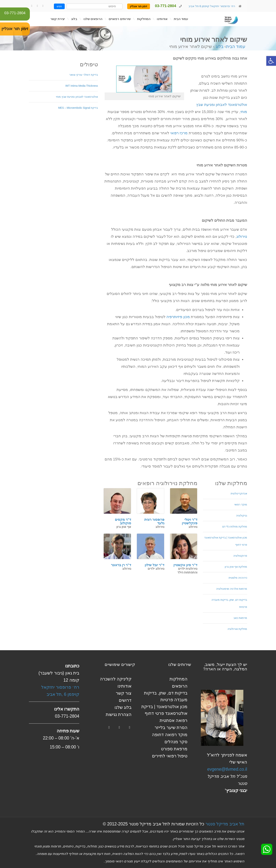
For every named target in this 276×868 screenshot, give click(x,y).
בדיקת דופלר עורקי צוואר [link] (84, 75)
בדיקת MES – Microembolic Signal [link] (78, 108)
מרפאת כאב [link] (240, 618)
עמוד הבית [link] (236, 47)
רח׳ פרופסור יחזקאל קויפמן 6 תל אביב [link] (211, 6)
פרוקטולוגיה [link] (240, 556)
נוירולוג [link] (242, 236)
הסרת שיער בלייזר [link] (171, 728)
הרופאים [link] (180, 686)
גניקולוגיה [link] (242, 516)
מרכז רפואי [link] (179, 133)
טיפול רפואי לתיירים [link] (170, 756)
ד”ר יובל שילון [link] (155, 565)
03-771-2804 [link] (15, 13)
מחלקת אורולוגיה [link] (237, 629)
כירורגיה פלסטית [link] (238, 578)
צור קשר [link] (124, 693)
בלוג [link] (220, 47)
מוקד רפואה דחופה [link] (170, 735)
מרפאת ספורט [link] (174, 749)
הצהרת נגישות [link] (119, 714)
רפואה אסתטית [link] (174, 720)
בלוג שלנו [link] (123, 707)
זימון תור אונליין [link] (139, 6)
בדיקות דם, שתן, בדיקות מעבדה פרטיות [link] (229, 603)
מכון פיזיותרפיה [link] (178, 317)
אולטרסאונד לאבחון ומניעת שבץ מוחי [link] (77, 97)
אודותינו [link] (124, 686)
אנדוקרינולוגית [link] (239, 493)
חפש (59, 6)
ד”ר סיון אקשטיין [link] (185, 565)
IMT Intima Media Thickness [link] (82, 86)
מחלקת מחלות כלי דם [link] (235, 527)
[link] (271, 61)
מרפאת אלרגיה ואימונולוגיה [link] (232, 589)
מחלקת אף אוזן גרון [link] (236, 567)
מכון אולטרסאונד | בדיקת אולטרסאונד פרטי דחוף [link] (226, 541)
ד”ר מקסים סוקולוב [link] (123, 522)
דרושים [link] (125, 700)
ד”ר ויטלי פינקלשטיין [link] (190, 522)
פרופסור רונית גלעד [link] (154, 522)
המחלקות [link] (178, 679)
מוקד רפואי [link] (241, 505)
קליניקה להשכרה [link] (116, 679)
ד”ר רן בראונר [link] (121, 565)
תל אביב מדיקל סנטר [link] (225, 824)
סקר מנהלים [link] (176, 742)
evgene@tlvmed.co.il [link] (227, 769)
